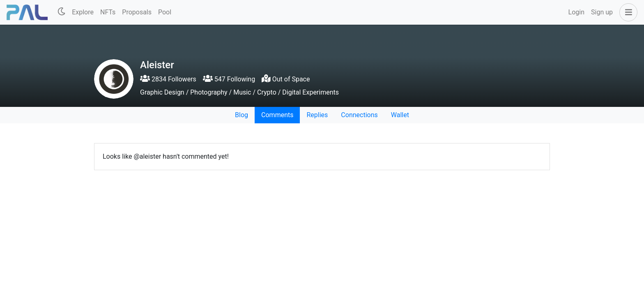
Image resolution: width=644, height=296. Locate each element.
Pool (165, 12)
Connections (359, 115)
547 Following (229, 79)
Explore (83, 12)
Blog (241, 115)
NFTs (108, 12)
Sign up (602, 12)
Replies (317, 115)
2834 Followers (168, 79)
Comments (277, 115)
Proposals (137, 12)
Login (576, 12)
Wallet (400, 115)
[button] (627, 12)
